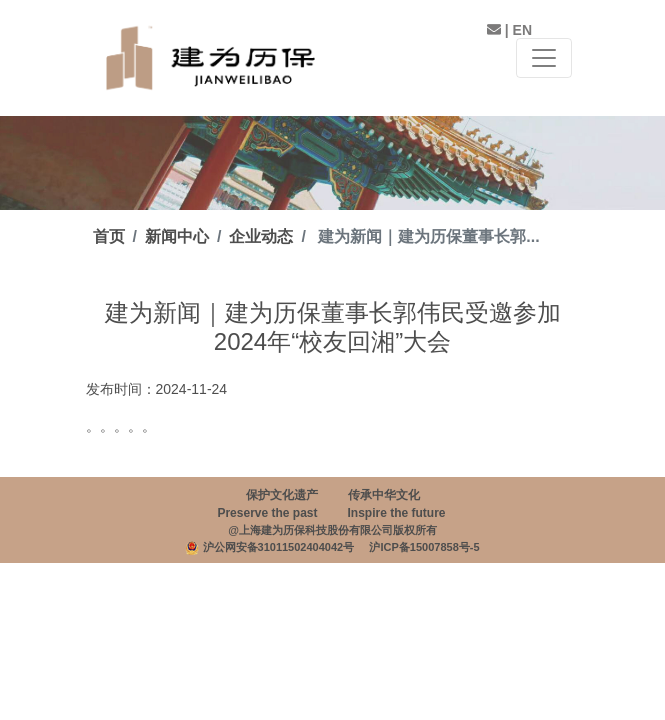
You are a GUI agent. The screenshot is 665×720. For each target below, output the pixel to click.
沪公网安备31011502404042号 (279, 547)
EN (522, 30)
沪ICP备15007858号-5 (424, 547)
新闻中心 (177, 236)
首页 (109, 236)
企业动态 (261, 236)
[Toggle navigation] (544, 58)
